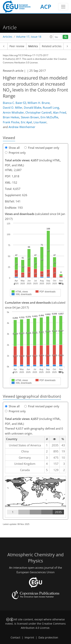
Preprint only (15, 153)
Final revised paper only (42, 148)
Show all (12, 148)
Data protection (48, 638)
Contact (15, 638)
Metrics (33, 46)
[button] (51, 37)
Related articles (52, 46)
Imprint (29, 638)
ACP (46, 7)
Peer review (17, 46)
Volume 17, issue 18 (29, 37)
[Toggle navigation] (63, 7)
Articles (8, 37)
